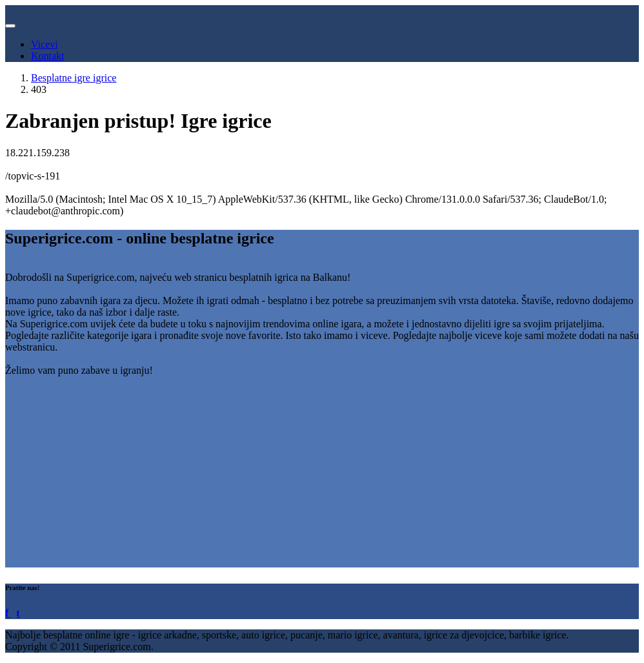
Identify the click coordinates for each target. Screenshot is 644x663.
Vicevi (45, 44)
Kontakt (48, 56)
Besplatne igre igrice (74, 78)
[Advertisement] (322, 477)
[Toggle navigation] (10, 26)
